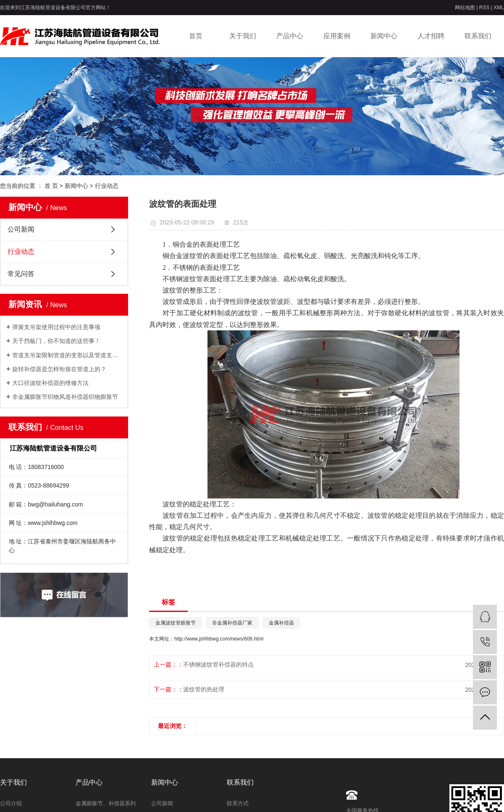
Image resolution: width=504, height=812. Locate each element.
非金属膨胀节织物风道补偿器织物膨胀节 (65, 397)
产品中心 (290, 36)
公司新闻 (21, 229)
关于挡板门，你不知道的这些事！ (56, 341)
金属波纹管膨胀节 (176, 623)
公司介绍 (11, 803)
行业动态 (107, 186)
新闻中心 (384, 36)
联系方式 (238, 803)
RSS (484, 8)
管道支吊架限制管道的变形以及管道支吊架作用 (67, 355)
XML (499, 8)
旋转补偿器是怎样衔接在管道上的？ (59, 369)
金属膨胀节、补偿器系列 (106, 803)
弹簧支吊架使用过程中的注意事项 (56, 327)
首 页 (51, 186)
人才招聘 (431, 36)
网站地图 (465, 8)
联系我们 (478, 36)
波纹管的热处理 (204, 689)
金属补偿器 (281, 623)
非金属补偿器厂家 (232, 623)
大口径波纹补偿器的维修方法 (50, 383)
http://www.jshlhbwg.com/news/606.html (219, 639)
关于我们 (243, 36)
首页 (196, 36)
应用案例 (337, 36)
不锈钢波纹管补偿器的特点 (218, 664)
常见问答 (21, 274)
